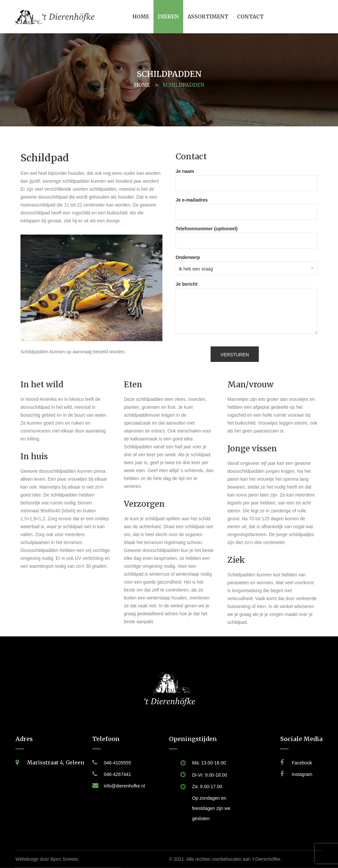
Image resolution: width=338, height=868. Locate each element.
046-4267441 (118, 774)
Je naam (247, 177)
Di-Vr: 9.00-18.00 (210, 775)
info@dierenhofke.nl (125, 786)
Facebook (302, 763)
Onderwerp (247, 263)
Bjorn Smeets (64, 859)
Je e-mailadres (247, 206)
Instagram (302, 774)
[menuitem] (141, 17)
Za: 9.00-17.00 (207, 787)
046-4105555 (118, 763)
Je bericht (247, 308)
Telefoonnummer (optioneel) (247, 235)
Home (142, 85)
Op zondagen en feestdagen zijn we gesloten (211, 808)
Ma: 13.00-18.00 (209, 763)
